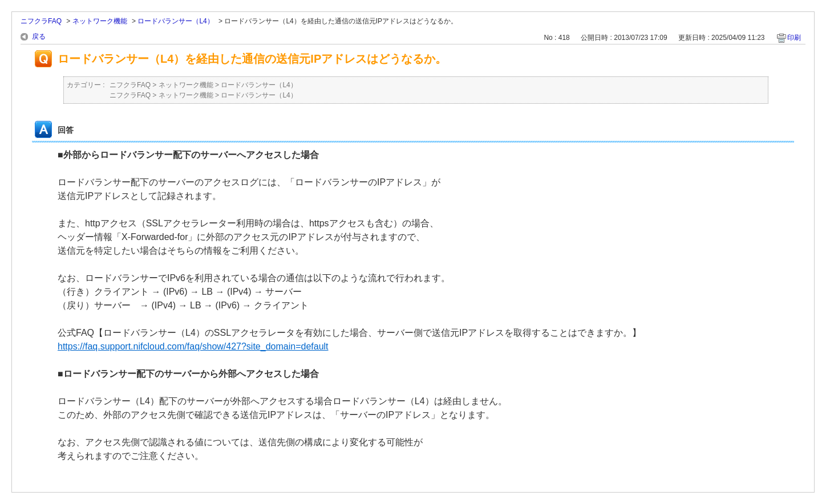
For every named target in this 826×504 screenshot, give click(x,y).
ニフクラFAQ (41, 21)
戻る (39, 36)
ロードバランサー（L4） (175, 21)
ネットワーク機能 (100, 21)
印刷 (794, 38)
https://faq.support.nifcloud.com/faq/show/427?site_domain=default (193, 346)
